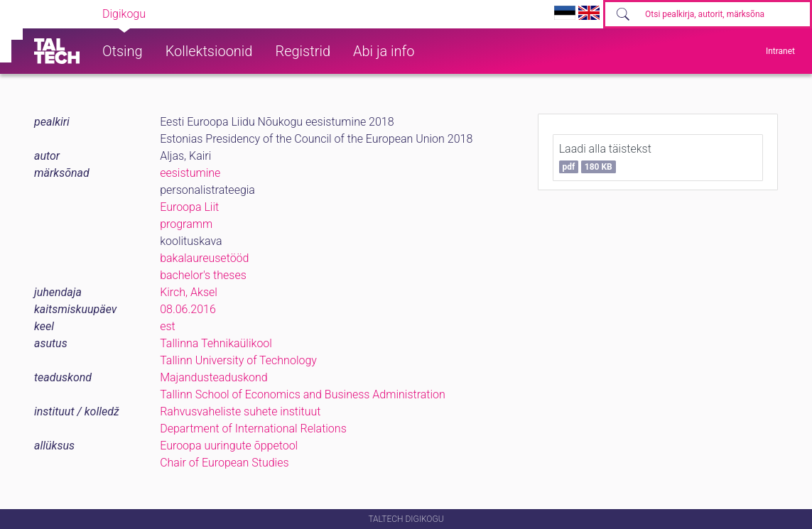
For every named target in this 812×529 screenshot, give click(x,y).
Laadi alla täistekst (605, 158)
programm (186, 224)
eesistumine (190, 173)
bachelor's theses (203, 275)
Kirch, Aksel (189, 292)
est (168, 326)
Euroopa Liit (189, 207)
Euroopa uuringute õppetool (229, 446)
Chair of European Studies (224, 463)
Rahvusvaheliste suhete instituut (240, 411)
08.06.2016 (188, 309)
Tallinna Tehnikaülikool (216, 343)
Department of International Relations (253, 429)
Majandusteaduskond (213, 377)
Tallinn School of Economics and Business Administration (303, 394)
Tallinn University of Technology (238, 360)
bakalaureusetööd (204, 258)
